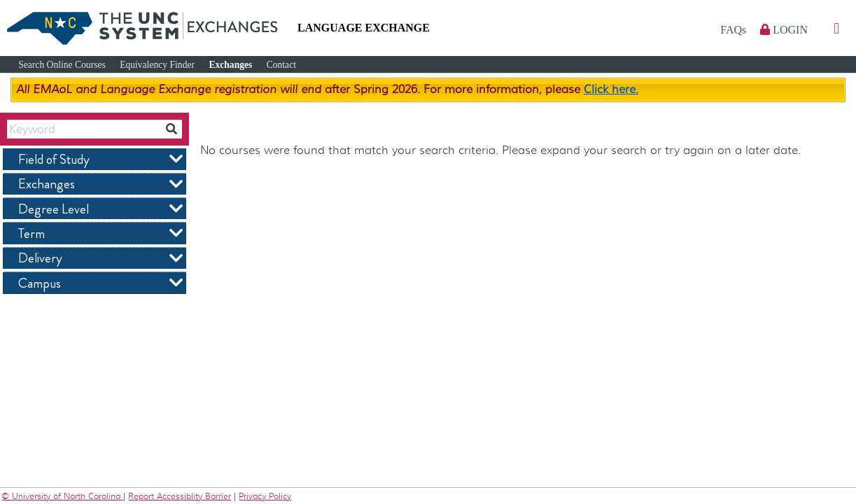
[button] (836, 29)
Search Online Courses (62, 65)
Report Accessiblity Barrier (180, 496)
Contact (281, 65)
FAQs (735, 30)
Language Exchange (364, 28)
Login (784, 30)
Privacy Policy (265, 496)
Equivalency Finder (157, 65)
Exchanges (230, 65)
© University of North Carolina (62, 496)
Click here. (611, 90)
